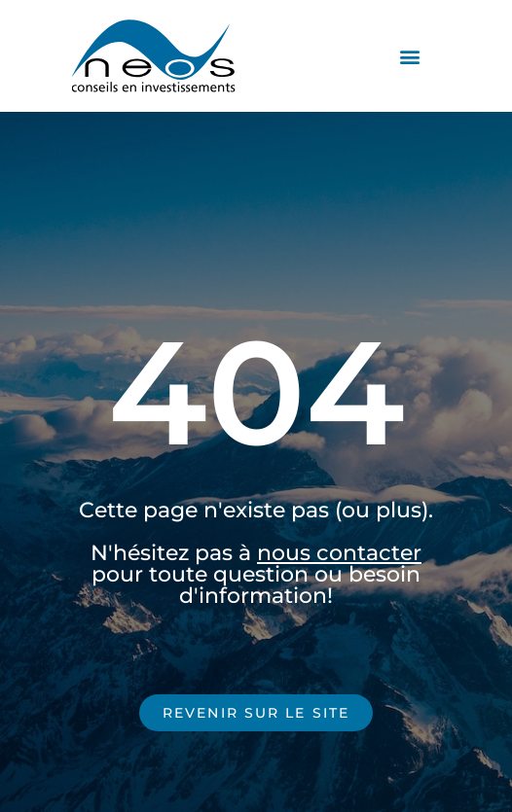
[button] (409, 56)
